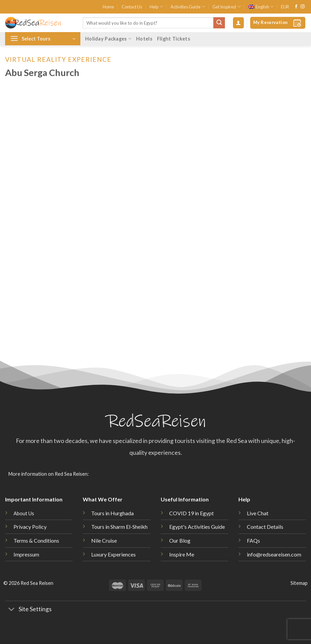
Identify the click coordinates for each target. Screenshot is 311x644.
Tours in (119, 527)
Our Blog (180, 540)
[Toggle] (12, 610)
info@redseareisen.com (274, 554)
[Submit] (219, 23)
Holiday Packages (108, 39)
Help (156, 7)
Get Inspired (226, 7)
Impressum (26, 554)
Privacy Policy (30, 527)
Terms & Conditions (36, 540)
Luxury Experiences (113, 554)
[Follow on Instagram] (303, 7)
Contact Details (265, 527)
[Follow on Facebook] (296, 7)
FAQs (253, 540)
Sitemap (299, 583)
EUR (285, 7)
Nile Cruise (104, 540)
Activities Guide (188, 7)
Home (108, 7)
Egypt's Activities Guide (197, 527)
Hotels (144, 39)
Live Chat (258, 513)
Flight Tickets (174, 39)
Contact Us (132, 7)
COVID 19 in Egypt (191, 513)
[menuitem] (261, 7)
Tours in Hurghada (112, 513)
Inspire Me (182, 554)
